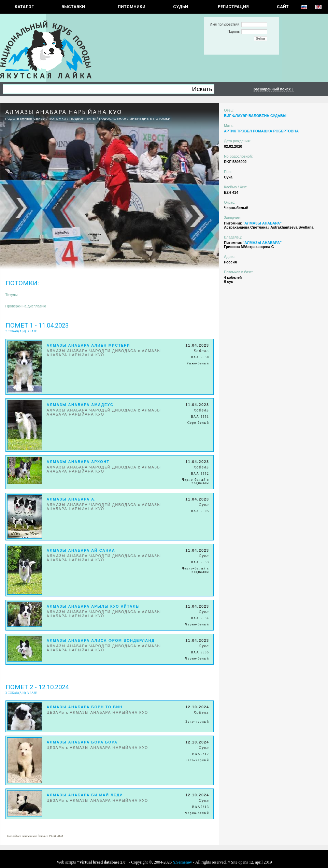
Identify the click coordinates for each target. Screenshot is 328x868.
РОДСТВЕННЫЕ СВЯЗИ (26, 119)
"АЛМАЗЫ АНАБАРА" (262, 223)
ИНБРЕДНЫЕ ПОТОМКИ (150, 119)
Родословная (113, 119)
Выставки (73, 7)
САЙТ (283, 7)
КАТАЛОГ (24, 7)
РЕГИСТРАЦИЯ (233, 7)
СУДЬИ (181, 7)
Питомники (132, 7)
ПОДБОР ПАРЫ (83, 119)
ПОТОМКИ (58, 119)
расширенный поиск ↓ (274, 89)
